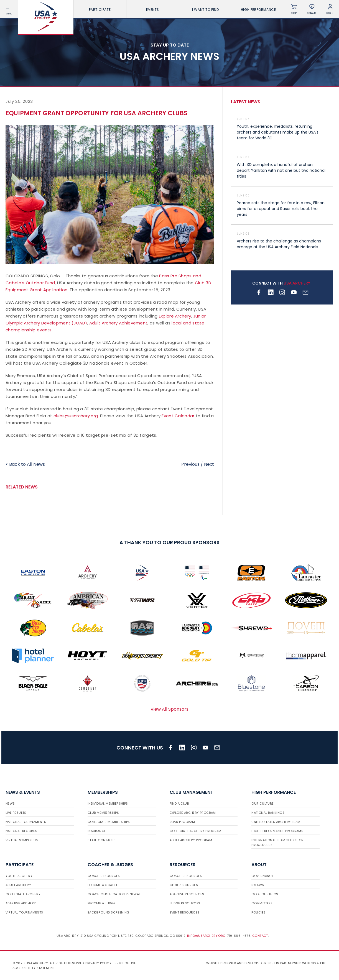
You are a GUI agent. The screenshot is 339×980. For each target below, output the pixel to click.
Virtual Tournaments (24, 912)
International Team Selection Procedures (277, 842)
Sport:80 (319, 963)
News (10, 804)
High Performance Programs (277, 831)
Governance (262, 876)
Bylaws (258, 885)
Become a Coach (102, 885)
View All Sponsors (169, 709)
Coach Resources (104, 876)
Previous (190, 464)
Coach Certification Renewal (114, 894)
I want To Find (205, 10)
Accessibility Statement (34, 968)
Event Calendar (178, 416)
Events (153, 10)
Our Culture (262, 804)
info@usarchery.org (206, 936)
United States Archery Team (276, 822)
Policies (258, 912)
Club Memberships (103, 813)
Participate (100, 10)
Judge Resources (185, 903)
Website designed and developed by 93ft (241, 963)
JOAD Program (182, 822)
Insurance (97, 831)
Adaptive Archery (21, 903)
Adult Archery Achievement (118, 323)
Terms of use (125, 963)
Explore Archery (175, 316)
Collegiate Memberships (109, 822)
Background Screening (109, 912)
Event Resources (185, 912)
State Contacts (102, 840)
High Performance (258, 10)
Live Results (16, 813)
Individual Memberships (108, 804)
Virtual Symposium (22, 840)
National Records (21, 831)
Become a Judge (102, 903)
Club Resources (184, 885)
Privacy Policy (98, 963)
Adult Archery (18, 885)
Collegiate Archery (23, 894)
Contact (260, 936)
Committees (262, 903)
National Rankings (268, 813)
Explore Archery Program (193, 813)
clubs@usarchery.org (76, 416)
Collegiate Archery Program (196, 831)
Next (209, 464)
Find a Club (179, 804)
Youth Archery (19, 876)
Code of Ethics (265, 894)
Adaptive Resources (187, 894)
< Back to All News (25, 464)
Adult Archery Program (191, 840)
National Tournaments (26, 822)
